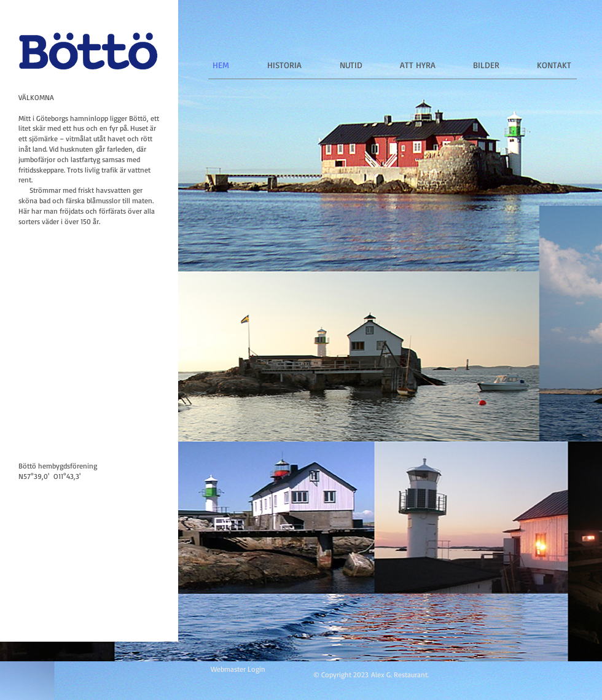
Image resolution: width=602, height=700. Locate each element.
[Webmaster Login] (238, 669)
